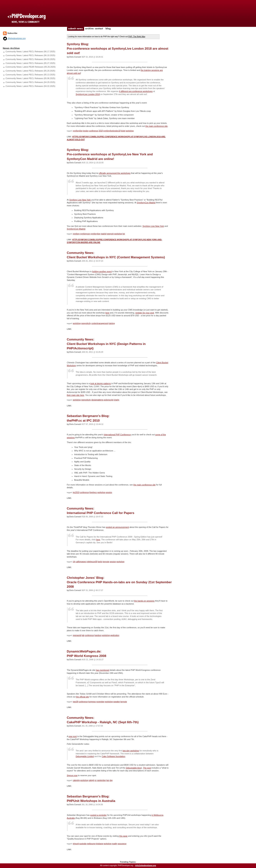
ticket (123, 131)
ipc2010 (76, 492)
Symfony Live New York (80, 200)
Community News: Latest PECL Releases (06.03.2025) (30, 59)
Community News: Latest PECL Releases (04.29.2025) (30, 82)
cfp (74, 562)
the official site (83, 697)
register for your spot (145, 313)
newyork (110, 234)
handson (98, 635)
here (107, 313)
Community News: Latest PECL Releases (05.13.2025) (30, 75)
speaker (117, 702)
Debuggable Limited (85, 756)
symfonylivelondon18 (112, 131)
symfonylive (78, 131)
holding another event (102, 271)
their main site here (76, 395)
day (111, 780)
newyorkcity (86, 323)
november (100, 702)
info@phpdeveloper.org (146, 866)
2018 (101, 131)
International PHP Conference (117, 435)
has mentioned (102, 670)
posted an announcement (117, 527)
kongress (92, 702)
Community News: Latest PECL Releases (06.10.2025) (30, 55)
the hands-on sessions (144, 601)
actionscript (109, 400)
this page (123, 836)
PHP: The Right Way (137, 37)
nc (96, 780)
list (124, 234)
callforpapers (81, 562)
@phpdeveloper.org (14, 38)
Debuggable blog (133, 768)
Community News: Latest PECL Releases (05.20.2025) (30, 71)
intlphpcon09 (92, 562)
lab (83, 635)
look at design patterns (101, 383)
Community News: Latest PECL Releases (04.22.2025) (30, 86)
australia (83, 844)
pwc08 (75, 702)
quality (115, 844)
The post (147, 768)
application (115, 635)
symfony (76, 234)
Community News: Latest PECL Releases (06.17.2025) (30, 51)
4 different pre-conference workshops (136, 91)
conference (93, 131)
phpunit (76, 844)
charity (116, 400)
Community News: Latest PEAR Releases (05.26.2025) (31, 67)
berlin (100, 562)
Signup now (72, 775)
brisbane (99, 844)
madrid (103, 234)
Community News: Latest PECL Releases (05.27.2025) (30, 63)
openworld (77, 635)
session (109, 492)
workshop (130, 131)
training (112, 323)
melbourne (91, 844)
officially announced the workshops (115, 173)
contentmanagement (100, 323)
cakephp (76, 780)
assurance (122, 844)
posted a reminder (98, 815)
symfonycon (85, 234)
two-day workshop (131, 751)
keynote (106, 562)
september (101, 780)
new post (73, 736)
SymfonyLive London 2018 (88, 94)
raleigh (92, 780)
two (108, 780)
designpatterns (97, 400)
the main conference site (157, 126)
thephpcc (93, 492)
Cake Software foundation (113, 756)
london (86, 131)
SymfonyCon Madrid (146, 203)
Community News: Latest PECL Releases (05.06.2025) (30, 78)
